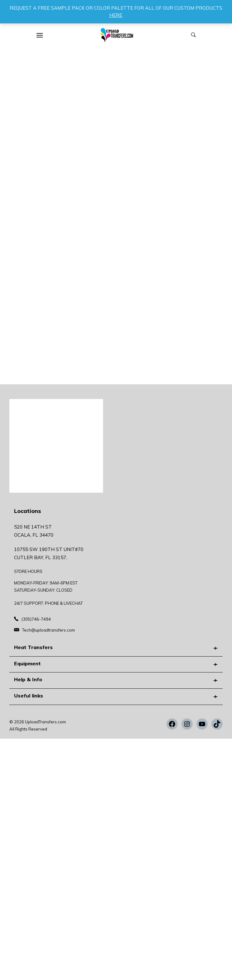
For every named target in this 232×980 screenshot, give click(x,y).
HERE (116, 15)
